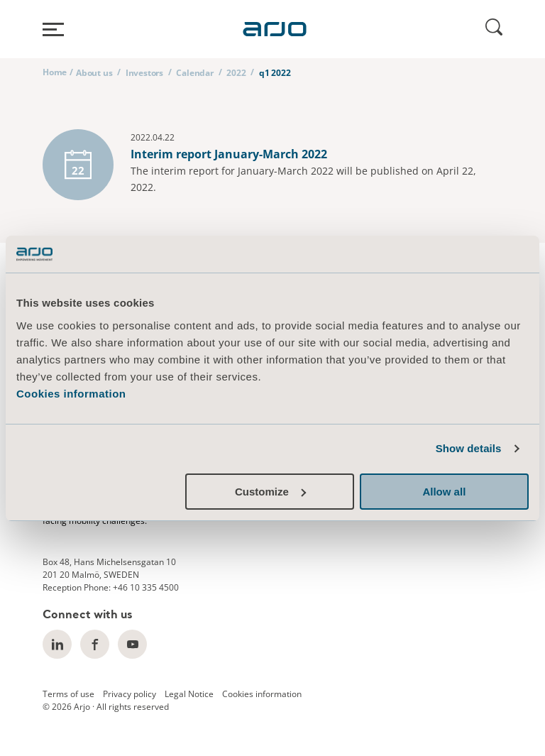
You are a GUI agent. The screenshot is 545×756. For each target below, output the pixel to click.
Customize (270, 492)
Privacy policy (130, 694)
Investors (144, 73)
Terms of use (68, 694)
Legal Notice (189, 694)
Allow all (444, 492)
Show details (469, 448)
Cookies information (71, 394)
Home (55, 72)
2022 (236, 73)
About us (94, 73)
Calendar (194, 73)
